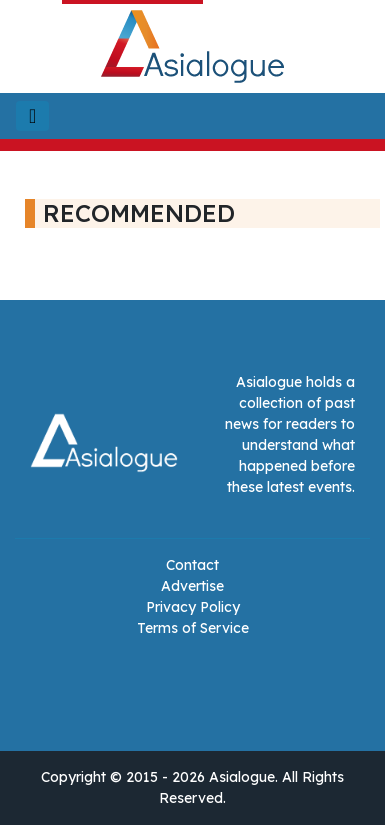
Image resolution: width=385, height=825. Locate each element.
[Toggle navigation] (32, 116)
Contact (192, 565)
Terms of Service (193, 628)
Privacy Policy (193, 607)
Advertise (192, 586)
